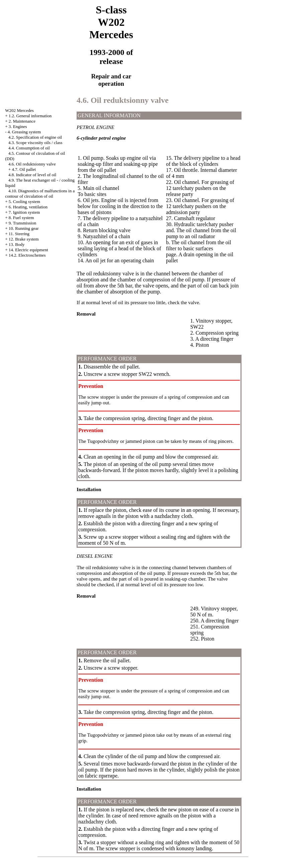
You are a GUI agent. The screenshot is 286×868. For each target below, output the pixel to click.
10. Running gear (24, 228)
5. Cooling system (24, 202)
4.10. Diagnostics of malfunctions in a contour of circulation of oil (40, 193)
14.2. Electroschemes (27, 255)
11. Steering (19, 234)
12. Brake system (24, 239)
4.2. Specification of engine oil (35, 137)
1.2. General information (30, 116)
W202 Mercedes (19, 110)
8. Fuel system (21, 218)
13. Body (17, 244)
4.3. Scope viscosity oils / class (35, 143)
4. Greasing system (24, 132)
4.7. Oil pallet (24, 169)
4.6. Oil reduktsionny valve (32, 164)
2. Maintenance (22, 121)
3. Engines (18, 126)
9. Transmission (22, 223)
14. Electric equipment (28, 250)
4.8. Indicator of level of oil (32, 175)
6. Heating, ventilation (28, 207)
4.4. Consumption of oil (29, 148)
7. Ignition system (24, 212)
